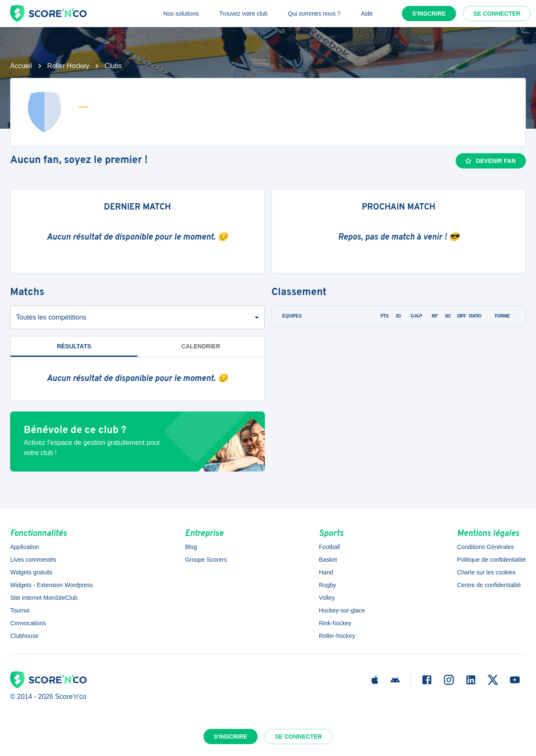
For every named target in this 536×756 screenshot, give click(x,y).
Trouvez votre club (243, 14)
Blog (191, 547)
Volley (327, 598)
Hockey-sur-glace (342, 610)
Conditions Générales (485, 547)
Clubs (113, 66)
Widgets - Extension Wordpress (52, 585)
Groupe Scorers (206, 560)
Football (330, 547)
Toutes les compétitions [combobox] (51, 317)
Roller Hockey (69, 66)
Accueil (21, 66)
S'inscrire (429, 14)
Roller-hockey (337, 636)
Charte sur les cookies (486, 572)
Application (25, 547)
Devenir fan (490, 161)
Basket (328, 560)
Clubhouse (24, 636)
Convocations (28, 623)
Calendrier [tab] (201, 346)
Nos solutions (181, 14)
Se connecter (497, 14)
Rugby (327, 585)
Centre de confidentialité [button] (489, 585)
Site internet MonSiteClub (44, 598)
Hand (326, 572)
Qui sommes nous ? (315, 14)
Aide (367, 14)
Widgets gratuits (31, 572)
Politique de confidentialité (491, 560)
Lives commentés (33, 560)
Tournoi (20, 610)
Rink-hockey (335, 623)
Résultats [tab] (74, 346)
